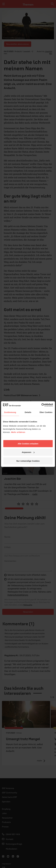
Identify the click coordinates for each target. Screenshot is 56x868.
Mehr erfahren (18, 432)
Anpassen (28, 452)
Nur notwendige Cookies (28, 461)
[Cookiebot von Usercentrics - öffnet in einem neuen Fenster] (41, 405)
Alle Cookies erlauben (28, 443)
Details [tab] (28, 412)
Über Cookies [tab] (46, 412)
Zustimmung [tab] (10, 412)
